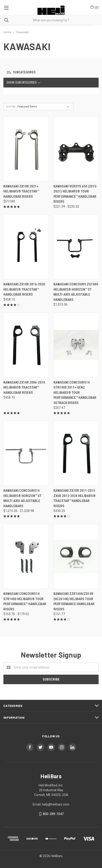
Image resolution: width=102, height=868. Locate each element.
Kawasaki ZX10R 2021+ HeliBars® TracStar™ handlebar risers (21, 191)
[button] (27, 73)
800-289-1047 (53, 814)
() (94, 7)
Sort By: (11, 106)
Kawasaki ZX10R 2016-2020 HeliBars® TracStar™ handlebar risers (24, 289)
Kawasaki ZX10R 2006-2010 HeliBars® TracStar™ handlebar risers (24, 388)
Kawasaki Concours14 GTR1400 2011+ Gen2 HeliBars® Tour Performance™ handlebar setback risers (75, 393)
